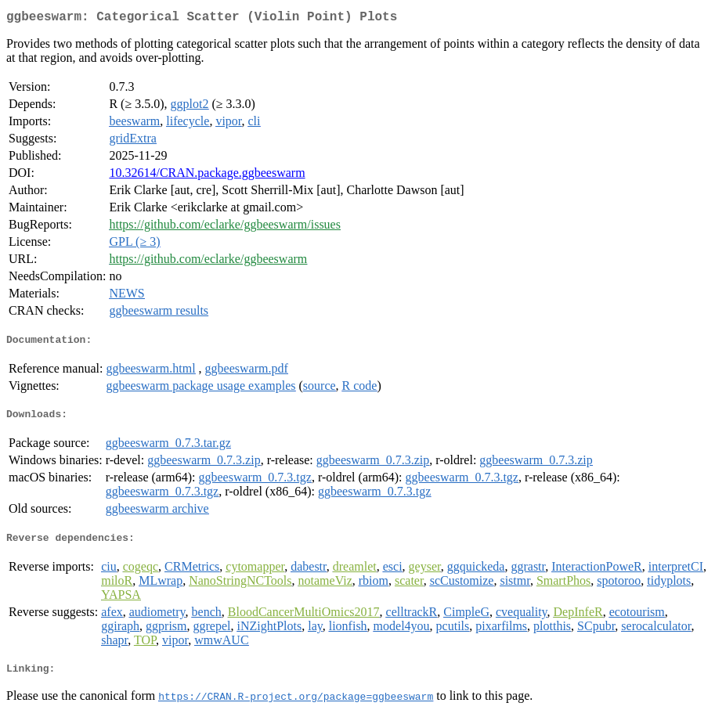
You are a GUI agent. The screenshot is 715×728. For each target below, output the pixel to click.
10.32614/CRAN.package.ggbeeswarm (207, 176)
